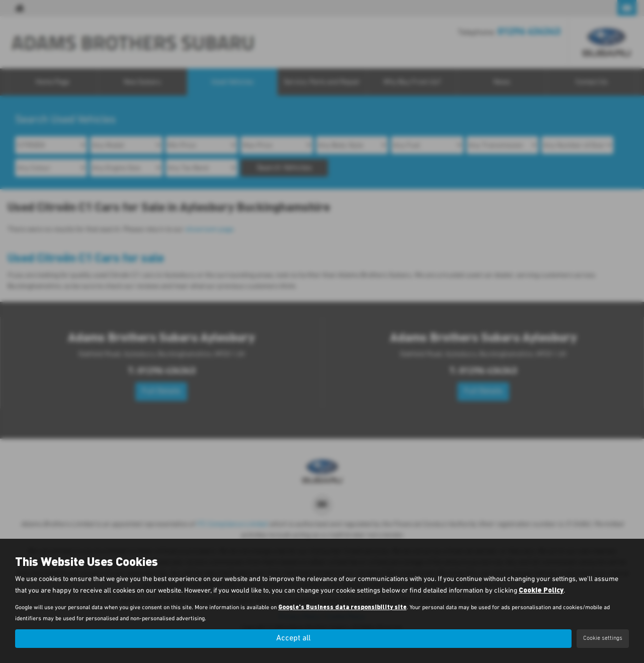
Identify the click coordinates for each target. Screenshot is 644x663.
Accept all (293, 638)
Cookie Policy (541, 590)
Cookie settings (603, 638)
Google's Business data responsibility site (342, 607)
